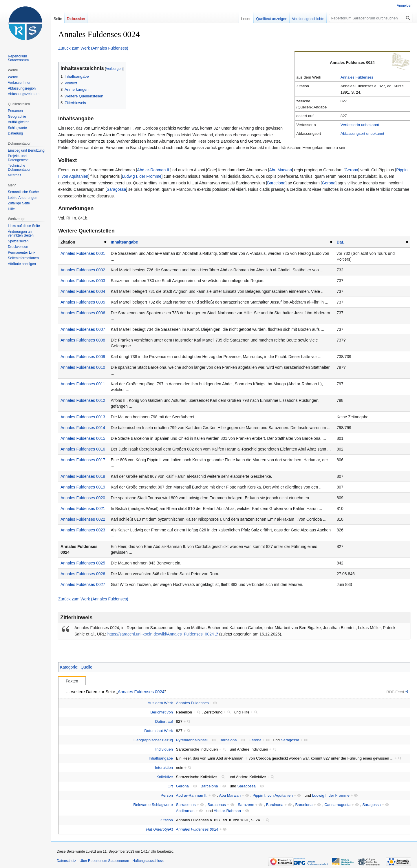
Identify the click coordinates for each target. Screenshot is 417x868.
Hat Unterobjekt (160, 829)
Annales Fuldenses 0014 (83, 428)
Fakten (72, 681)
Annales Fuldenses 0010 (83, 367)
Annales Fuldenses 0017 (83, 460)
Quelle (86, 667)
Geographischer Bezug (153, 740)
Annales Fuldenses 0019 (83, 487)
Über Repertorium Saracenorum (104, 861)
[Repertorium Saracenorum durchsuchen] (371, 18)
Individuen (164, 749)
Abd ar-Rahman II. (153, 170)
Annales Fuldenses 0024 (141, 692)
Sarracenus (186, 805)
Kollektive (165, 777)
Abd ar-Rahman (227, 811)
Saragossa (116, 189)
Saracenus (217, 805)
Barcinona (275, 805)
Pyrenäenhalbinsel (192, 740)
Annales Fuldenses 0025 (83, 563)
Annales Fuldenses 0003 (83, 281)
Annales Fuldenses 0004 (83, 291)
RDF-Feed (395, 692)
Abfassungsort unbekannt (362, 134)
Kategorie (69, 667)
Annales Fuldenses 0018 (83, 476)
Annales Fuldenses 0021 (83, 509)
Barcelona (276, 183)
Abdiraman (185, 811)
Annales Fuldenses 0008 (83, 340)
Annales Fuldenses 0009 (83, 357)
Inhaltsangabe (124, 242)
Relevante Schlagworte (153, 805)
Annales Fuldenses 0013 (83, 417)
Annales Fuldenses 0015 (83, 438)
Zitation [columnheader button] (68, 242)
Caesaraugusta (337, 805)
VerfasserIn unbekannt (360, 125)
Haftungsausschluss (148, 861)
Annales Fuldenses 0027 (83, 584)
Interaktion (164, 768)
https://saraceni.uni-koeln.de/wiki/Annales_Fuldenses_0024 (161, 634)
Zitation (167, 820)
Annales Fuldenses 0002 (83, 270)
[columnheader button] (221, 242)
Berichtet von (162, 712)
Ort (170, 786)
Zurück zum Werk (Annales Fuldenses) (93, 48)
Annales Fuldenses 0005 (83, 302)
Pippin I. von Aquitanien (273, 795)
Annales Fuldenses (357, 77)
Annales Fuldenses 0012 (83, 400)
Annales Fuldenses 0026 (83, 574)
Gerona (351, 170)
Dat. (340, 242)
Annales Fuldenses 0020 (83, 498)
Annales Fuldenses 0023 (83, 530)
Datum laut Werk (159, 731)
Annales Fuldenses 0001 (83, 253)
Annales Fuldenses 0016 (83, 449)
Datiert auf (164, 721)
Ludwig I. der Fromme (142, 176)
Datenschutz (66, 861)
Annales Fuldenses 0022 (83, 519)
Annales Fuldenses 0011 (83, 384)
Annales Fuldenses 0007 (83, 329)
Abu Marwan (280, 170)
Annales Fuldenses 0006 (83, 313)
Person (167, 795)
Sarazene (246, 805)
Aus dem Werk (160, 703)
